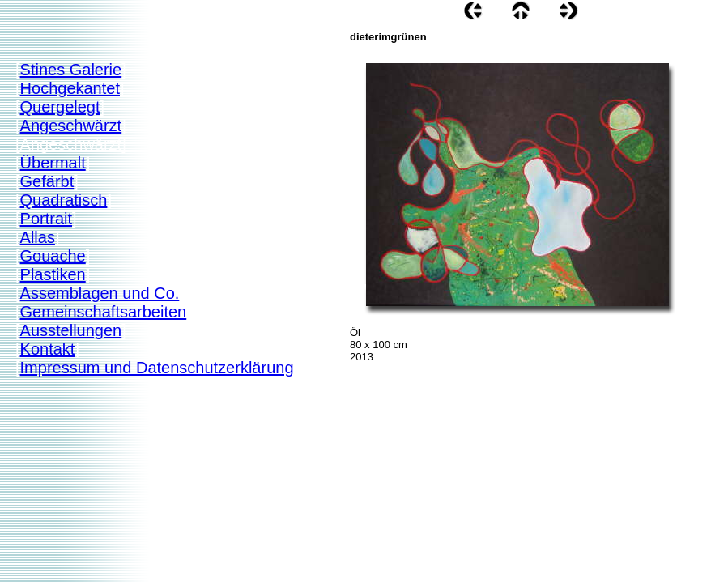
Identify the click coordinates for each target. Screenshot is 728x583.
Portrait (46, 219)
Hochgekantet (70, 88)
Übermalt (53, 163)
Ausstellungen (71, 330)
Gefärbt (47, 181)
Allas (38, 237)
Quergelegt (60, 107)
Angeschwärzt (71, 126)
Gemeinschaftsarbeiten (104, 312)
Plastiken (53, 274)
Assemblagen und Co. (100, 293)
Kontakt (48, 349)
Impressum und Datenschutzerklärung (157, 368)
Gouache (53, 256)
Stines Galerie (71, 70)
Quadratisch (64, 200)
